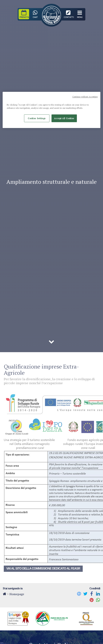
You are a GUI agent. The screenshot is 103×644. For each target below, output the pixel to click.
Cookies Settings (37, 118)
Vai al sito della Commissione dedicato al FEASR (43, 568)
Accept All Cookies (64, 118)
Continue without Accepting (85, 97)
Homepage (17, 594)
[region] (52, 110)
